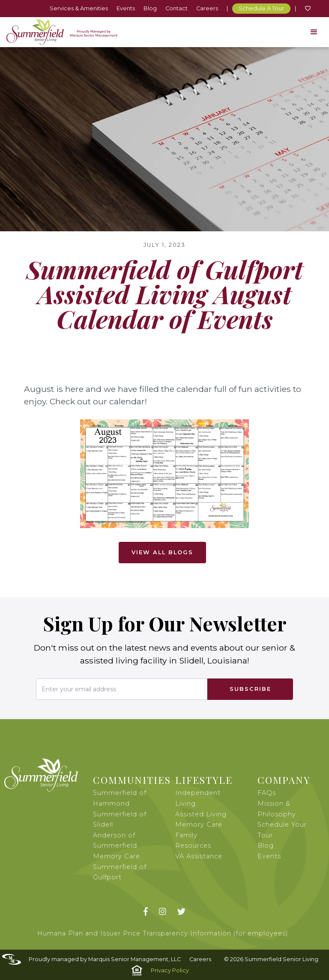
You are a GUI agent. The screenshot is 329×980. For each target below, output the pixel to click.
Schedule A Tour (261, 8)
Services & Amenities (79, 8)
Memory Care (199, 825)
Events (126, 8)
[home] (62, 32)
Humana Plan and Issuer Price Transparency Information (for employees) (163, 933)
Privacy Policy (170, 970)
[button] (314, 32)
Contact (176, 8)
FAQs (267, 793)
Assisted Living (201, 814)
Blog (150, 8)
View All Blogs (162, 552)
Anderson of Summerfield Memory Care (117, 846)
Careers (207, 8)
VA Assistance (199, 856)
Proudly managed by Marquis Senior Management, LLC (105, 959)
